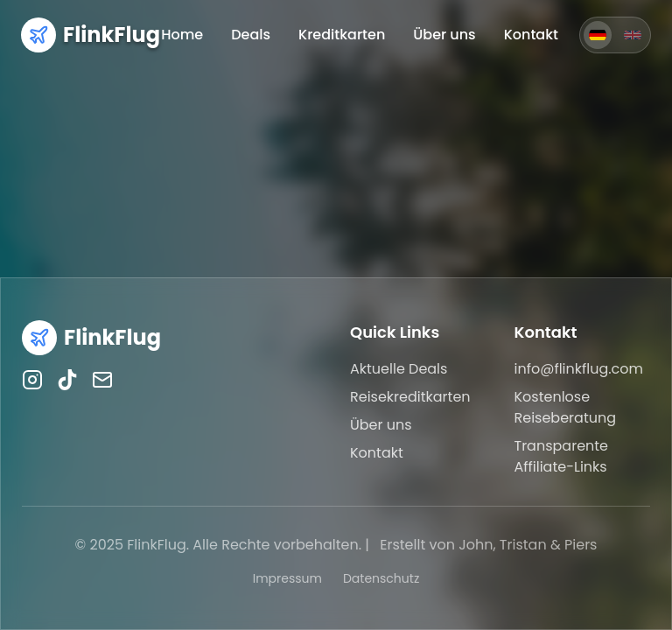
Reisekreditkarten (410, 397)
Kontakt (531, 35)
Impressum (287, 578)
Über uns (444, 35)
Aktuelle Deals (399, 369)
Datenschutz (381, 578)
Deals (251, 35)
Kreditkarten (342, 35)
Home (182, 35)
